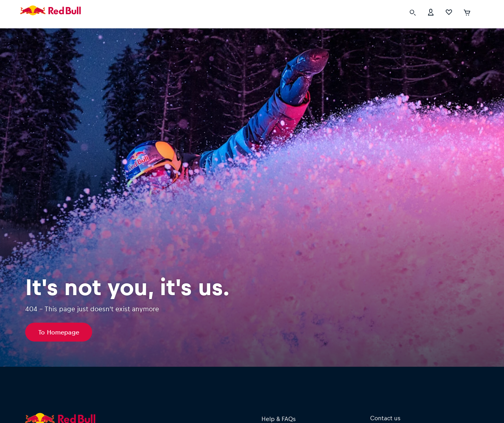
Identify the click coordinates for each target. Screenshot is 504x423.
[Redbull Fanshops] (50, 12)
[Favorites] (449, 12)
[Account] (431, 12)
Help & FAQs (279, 419)
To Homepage (59, 332)
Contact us (385, 418)
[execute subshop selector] (480, 12)
